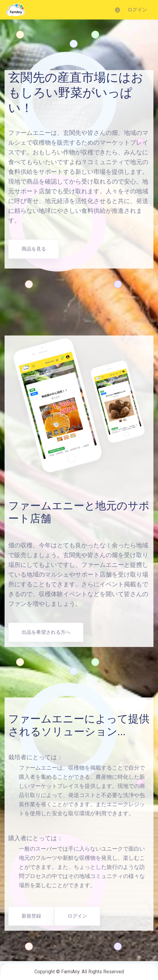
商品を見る (34, 249)
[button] (118, 10)
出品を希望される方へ (46, 632)
